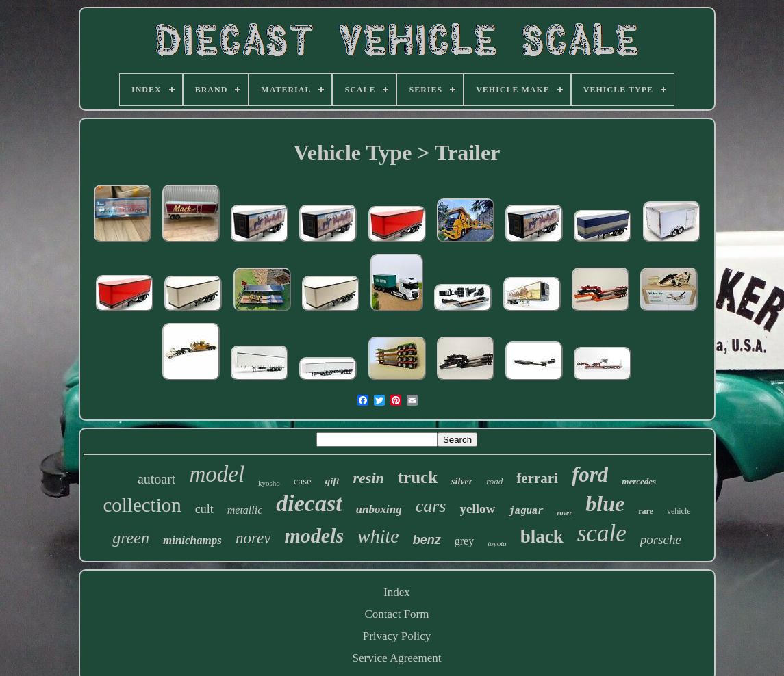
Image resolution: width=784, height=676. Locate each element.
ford (590, 474)
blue (605, 504)
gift (332, 481)
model (217, 474)
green (131, 538)
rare (646, 511)
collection (142, 505)
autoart (157, 479)
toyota (497, 543)
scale (602, 533)
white (378, 536)
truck (418, 477)
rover (565, 513)
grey (464, 541)
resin (369, 478)
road (494, 481)
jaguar (526, 511)
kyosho (269, 483)
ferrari (537, 478)
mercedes (639, 481)
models (314, 535)
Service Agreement (397, 658)
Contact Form (397, 614)
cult (204, 509)
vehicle (679, 511)
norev (253, 538)
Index (397, 592)
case (303, 481)
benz (427, 540)
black (542, 536)
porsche (661, 539)
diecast (309, 503)
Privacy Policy (397, 636)
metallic (245, 510)
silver (462, 481)
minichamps (192, 540)
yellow (477, 509)
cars (431, 506)
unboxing (379, 509)
